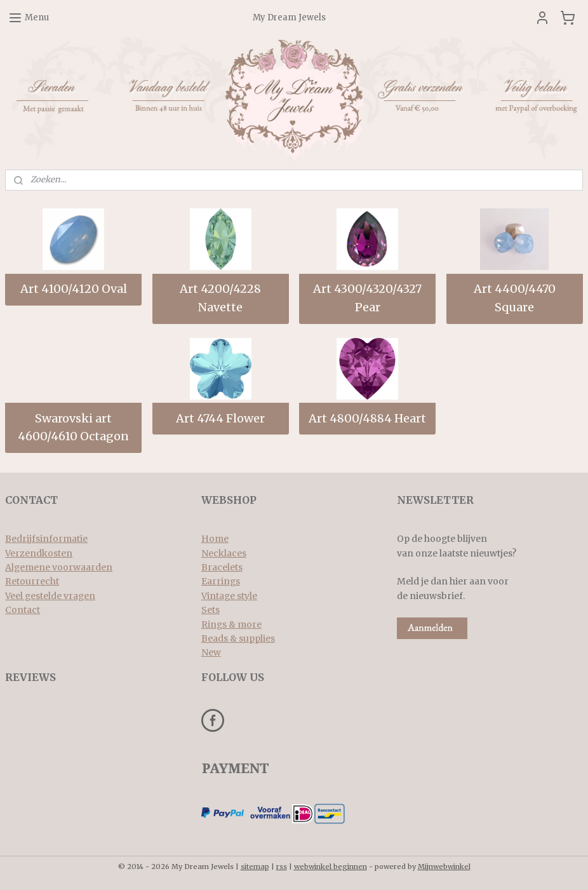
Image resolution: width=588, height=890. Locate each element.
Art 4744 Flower (220, 418)
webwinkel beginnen (331, 866)
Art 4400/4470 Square (515, 298)
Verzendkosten (39, 553)
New (211, 652)
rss (282, 866)
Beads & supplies (238, 638)
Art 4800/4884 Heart (367, 418)
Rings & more (231, 624)
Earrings (221, 581)
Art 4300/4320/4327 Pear (367, 298)
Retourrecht (32, 581)
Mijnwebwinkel (444, 866)
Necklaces (224, 553)
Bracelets (222, 567)
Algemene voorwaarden (59, 567)
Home (215, 539)
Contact (23, 610)
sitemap (255, 866)
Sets (210, 610)
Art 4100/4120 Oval (74, 289)
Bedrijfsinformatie (46, 539)
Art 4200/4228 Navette (220, 298)
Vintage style (229, 596)
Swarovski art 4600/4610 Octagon (73, 427)
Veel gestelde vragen (50, 596)
